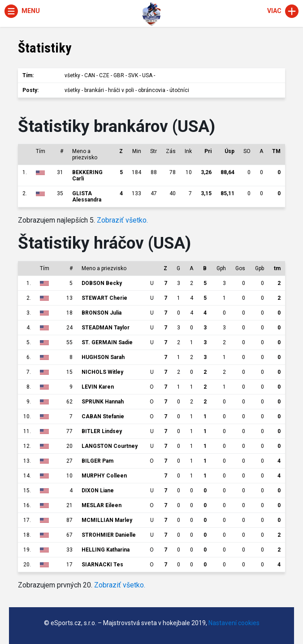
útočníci (179, 90)
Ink (188, 151)
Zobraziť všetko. (122, 220)
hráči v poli (121, 90)
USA (147, 75)
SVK (133, 75)
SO (247, 151)
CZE (104, 75)
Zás (171, 151)
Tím (41, 151)
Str (154, 151)
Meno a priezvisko (85, 154)
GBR (119, 75)
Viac (283, 11)
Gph (221, 268)
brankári (94, 90)
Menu (22, 11)
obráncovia (152, 90)
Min (137, 151)
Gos (240, 268)
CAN (90, 75)
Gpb (260, 268)
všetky (72, 75)
